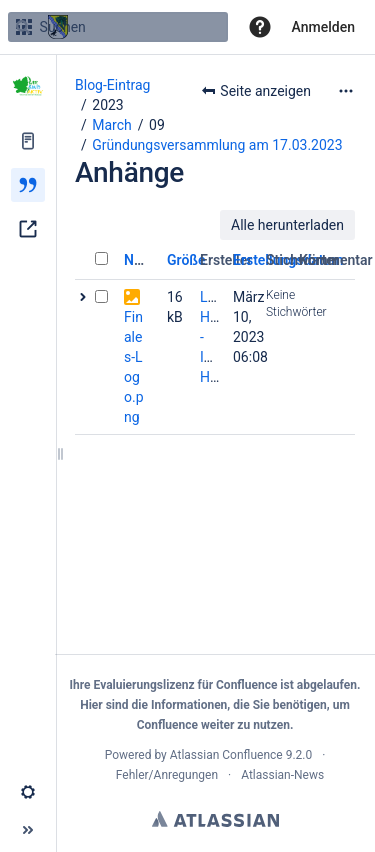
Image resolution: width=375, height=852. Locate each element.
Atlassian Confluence (226, 755)
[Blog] (28, 185)
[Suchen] (23, 27)
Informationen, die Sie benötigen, (240, 705)
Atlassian (215, 819)
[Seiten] (28, 141)
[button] (260, 27)
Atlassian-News (282, 775)
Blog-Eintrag (112, 85)
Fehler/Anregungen (167, 775)
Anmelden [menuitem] (323, 27)
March (112, 125)
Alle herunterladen (287, 225)
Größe (186, 260)
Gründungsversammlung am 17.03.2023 (217, 145)
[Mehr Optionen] (346, 91)
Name (142, 260)
